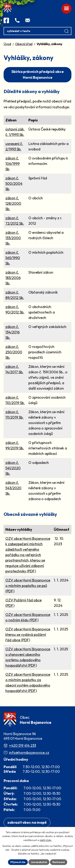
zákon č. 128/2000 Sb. (13, 203)
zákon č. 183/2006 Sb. (13, 278)
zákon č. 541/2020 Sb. (13, 468)
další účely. (46, 840)
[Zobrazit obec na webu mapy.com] (27, 823)
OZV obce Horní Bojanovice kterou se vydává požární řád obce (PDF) (28, 635)
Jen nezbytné (39, 862)
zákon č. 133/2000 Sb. (13, 238)
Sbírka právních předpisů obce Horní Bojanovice (38, 74)
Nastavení (59, 862)
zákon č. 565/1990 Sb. (13, 258)
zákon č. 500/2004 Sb (14, 184)
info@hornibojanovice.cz (29, 753)
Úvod (7, 44)
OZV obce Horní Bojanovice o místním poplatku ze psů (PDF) (28, 586)
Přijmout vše (18, 862)
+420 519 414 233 (22, 745)
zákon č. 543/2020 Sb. (13, 488)
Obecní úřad (24, 44)
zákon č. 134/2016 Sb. (12, 332)
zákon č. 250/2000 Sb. (14, 352)
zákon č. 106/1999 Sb (12, 164)
